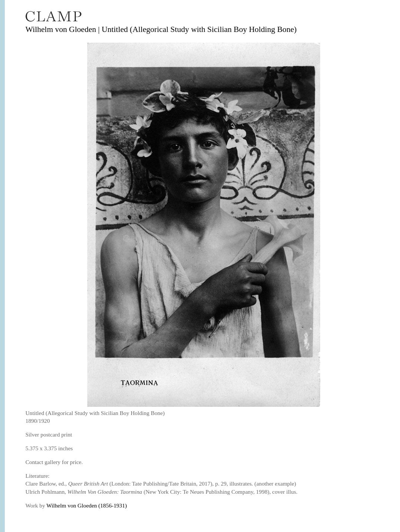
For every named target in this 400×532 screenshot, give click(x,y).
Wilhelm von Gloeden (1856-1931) (87, 505)
